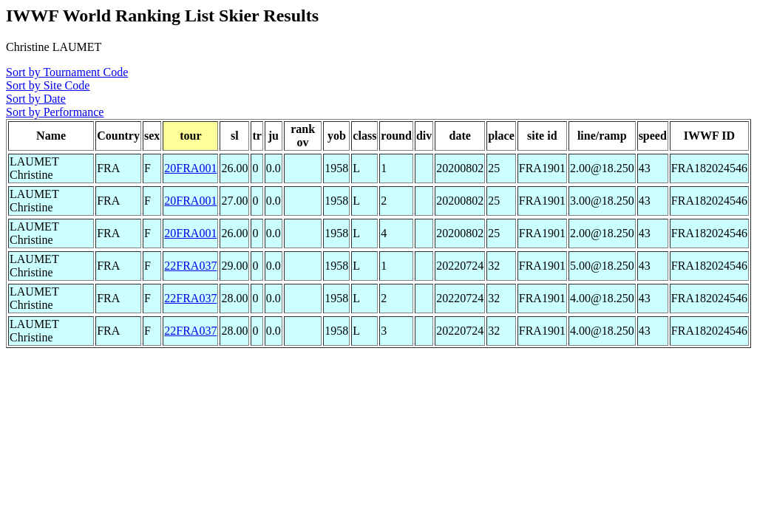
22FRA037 (190, 266)
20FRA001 (190, 168)
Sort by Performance (55, 112)
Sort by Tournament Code (67, 72)
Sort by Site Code (48, 85)
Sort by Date (36, 99)
